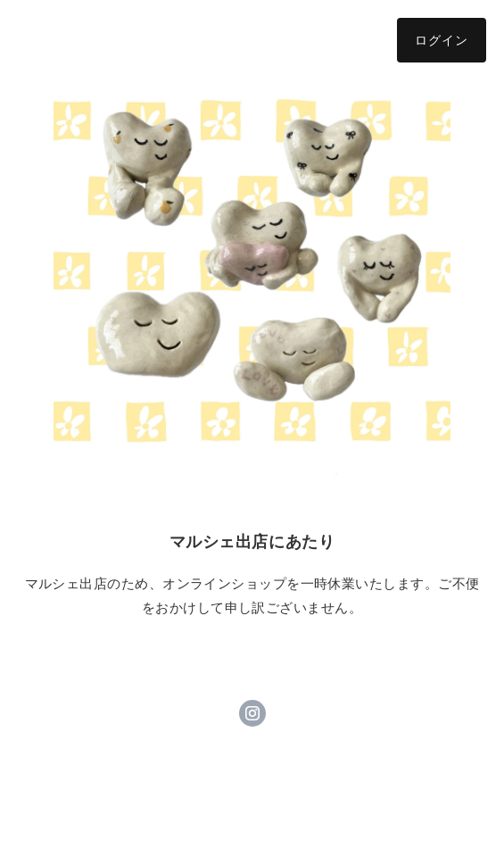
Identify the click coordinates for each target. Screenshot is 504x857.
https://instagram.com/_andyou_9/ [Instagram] (252, 713)
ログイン (442, 40)
